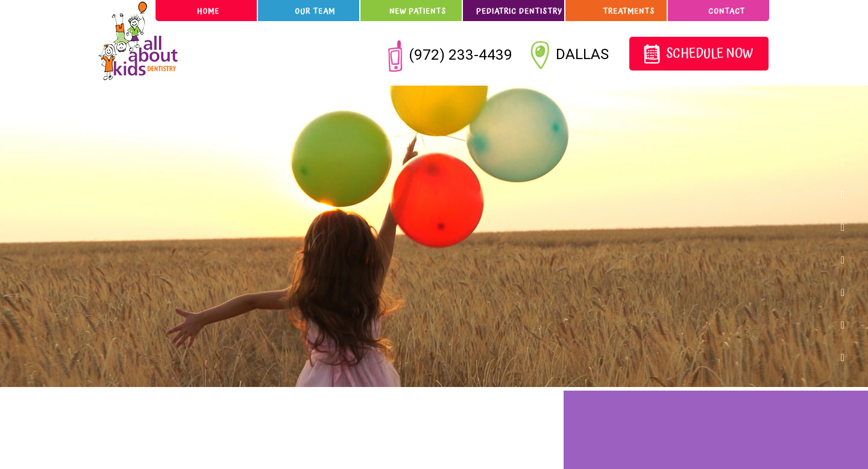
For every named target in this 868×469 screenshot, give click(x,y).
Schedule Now (698, 55)
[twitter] (848, 227)
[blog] (848, 324)
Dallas (571, 55)
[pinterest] (848, 292)
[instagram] (848, 259)
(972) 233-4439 (451, 54)
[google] (848, 194)
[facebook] (848, 162)
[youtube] (848, 357)
